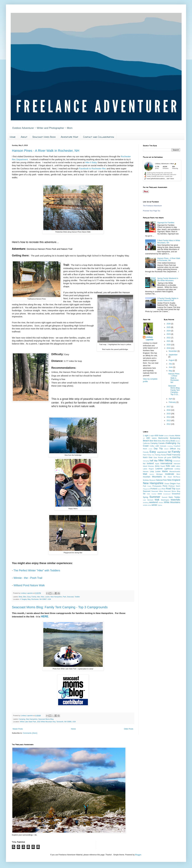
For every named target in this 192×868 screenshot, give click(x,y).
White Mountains (172, 502)
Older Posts (129, 729)
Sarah (178, 489)
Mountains (157, 477)
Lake (173, 466)
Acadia (172, 436)
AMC (148, 438)
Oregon (173, 484)
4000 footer (159, 436)
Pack (178, 484)
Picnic (165, 486)
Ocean (167, 484)
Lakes (178, 466)
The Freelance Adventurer (152, 206)
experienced (162, 452)
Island (145, 466)
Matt (145, 474)
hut (144, 464)
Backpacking (175, 438)
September (173, 355)
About (24, 137)
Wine (150, 505)
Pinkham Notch (174, 486)
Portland (154, 489)
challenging (171, 443)
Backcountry (163, 438)
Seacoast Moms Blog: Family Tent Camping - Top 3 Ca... (174, 390)
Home (13, 137)
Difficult (173, 449)
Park (64, 597)
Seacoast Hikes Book (44, 137)
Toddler (77, 597)
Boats (173, 441)
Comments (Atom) (30, 733)
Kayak (163, 466)
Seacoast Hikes (157, 491)
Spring (146, 497)
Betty (21, 597)
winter (154, 505)
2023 (169, 334)
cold (157, 446)
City (179, 443)
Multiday (146, 480)
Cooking (170, 446)
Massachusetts (175, 471)
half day (154, 461)
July (171, 364)
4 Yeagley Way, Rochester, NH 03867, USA (36, 599)
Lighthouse (169, 469)
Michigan (160, 474)
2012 (169, 424)
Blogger (138, 855)
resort (160, 489)
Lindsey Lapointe (150, 338)
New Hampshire (56, 597)
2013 (169, 421)
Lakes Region (148, 469)
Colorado (163, 446)
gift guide (168, 457)
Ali (144, 438)
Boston (178, 441)
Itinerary (151, 466)
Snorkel (154, 494)
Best (156, 441)
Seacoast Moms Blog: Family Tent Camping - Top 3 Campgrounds (60, 607)
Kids (42, 597)
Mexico (152, 474)
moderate (170, 474)
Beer (151, 441)
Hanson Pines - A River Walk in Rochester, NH (46, 151)
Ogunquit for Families (166, 223)
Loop (152, 471)
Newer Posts (18, 729)
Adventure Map (69, 137)
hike (39, 597)
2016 (169, 410)
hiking (169, 460)
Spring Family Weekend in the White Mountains (168, 279)
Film (153, 455)
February (172, 402)
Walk (157, 500)
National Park (161, 480)
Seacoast (70, 597)
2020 (169, 345)
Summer (155, 497)
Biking (168, 441)
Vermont (150, 500)
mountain (147, 477)
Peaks (149, 486)
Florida (163, 455)
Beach (146, 441)
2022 (169, 338)
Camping (22, 719)
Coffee (152, 446)
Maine (165, 471)
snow (160, 494)
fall (169, 452)
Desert (166, 449)
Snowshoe (176, 494)
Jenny (157, 466)
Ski (144, 494)
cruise (151, 449)
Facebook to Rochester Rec (93, 169)
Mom (178, 474)
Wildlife (145, 505)
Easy (29, 597)
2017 (169, 407)
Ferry (149, 455)
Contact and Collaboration (99, 137)
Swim (171, 497)
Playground (147, 489)
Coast (146, 446)
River (164, 489)
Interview (177, 464)
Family (34, 597)
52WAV (166, 436)
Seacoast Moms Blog (46, 719)
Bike (25, 597)
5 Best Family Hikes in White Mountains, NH (169, 242)
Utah (144, 500)
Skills (148, 494)
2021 (169, 341)
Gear (151, 457)
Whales (161, 502)
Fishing (158, 455)
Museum (153, 480)
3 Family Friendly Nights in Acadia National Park (168, 299)
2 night (151, 436)
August (172, 360)
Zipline (160, 505)
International (166, 463)
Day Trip (158, 449)
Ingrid (157, 464)
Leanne (159, 469)
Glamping (146, 461)
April (171, 399)
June (171, 367)
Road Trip (171, 489)
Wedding (146, 502)
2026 (169, 324)
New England (174, 480)
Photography (157, 486)
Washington (165, 500)
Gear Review (158, 457)
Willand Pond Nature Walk (29, 585)
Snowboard (167, 494)
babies (154, 438)
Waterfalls (175, 500)
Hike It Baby (91, 162)
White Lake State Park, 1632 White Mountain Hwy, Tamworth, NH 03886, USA (48, 722)
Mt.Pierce (177, 477)
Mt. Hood (168, 477)
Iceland (150, 463)
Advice (177, 436)
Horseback (177, 461)
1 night (146, 436)
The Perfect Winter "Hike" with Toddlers (37, 570)
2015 (169, 414)
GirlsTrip (176, 457)
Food (169, 455)
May (171, 371)
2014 (169, 417)
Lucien (47, 597)
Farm (145, 455)
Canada (162, 443)
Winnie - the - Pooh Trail (28, 578)
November (173, 351)
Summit (165, 497)
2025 (169, 327)
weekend (153, 502)
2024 (169, 331)
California (146, 443)
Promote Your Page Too (152, 211)
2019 (169, 348)
